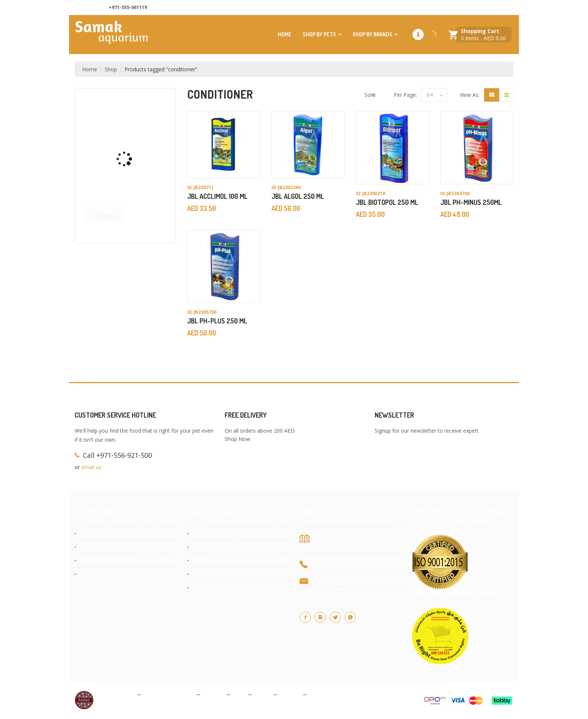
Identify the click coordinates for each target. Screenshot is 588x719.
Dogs (199, 533)
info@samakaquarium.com (349, 578)
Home (285, 34)
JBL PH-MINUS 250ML (471, 202)
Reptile (201, 574)
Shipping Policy (98, 533)
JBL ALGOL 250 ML (298, 196)
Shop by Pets (319, 34)
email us (91, 467)
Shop (111, 69)
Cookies (213, 694)
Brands (201, 587)
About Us (403, 8)
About (263, 694)
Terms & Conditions (169, 694)
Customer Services (486, 8)
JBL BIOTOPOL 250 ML (387, 202)
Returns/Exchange (102, 560)
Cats (198, 547)
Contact (290, 694)
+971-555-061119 (128, 7)
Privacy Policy (117, 694)
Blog (239, 694)
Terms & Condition (103, 574)
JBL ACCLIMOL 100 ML (217, 196)
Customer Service (102, 547)
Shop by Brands (372, 34)
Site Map (321, 694)
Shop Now (237, 439)
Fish (198, 560)
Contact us (439, 8)
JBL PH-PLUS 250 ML (217, 321)
